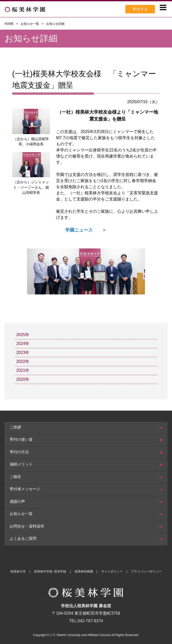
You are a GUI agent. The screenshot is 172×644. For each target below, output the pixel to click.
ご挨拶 (15, 427)
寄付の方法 (19, 452)
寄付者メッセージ (25, 489)
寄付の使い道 (21, 439)
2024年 (23, 344)
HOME (9, 24)
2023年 (23, 353)
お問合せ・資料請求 (27, 526)
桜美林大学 (18, 571)
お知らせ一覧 (30, 24)
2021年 (23, 370)
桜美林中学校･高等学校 (50, 571)
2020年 (23, 379)
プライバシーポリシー (146, 571)
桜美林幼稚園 (84, 571)
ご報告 (15, 477)
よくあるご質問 (23, 538)
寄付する (140, 9)
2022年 (23, 361)
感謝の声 (17, 501)
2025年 (23, 335)
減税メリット (21, 464)
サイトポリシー (112, 571)
